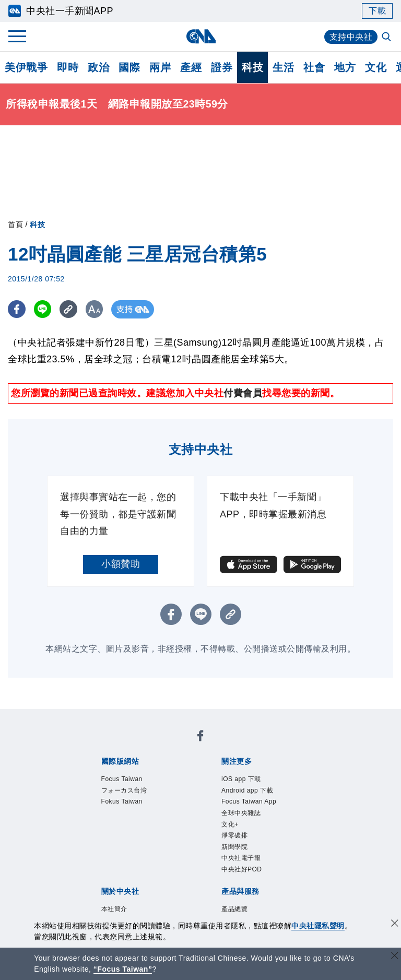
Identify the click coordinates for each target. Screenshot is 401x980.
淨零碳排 (234, 835)
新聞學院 (234, 847)
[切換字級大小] (97, 309)
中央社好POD (242, 869)
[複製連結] (70, 309)
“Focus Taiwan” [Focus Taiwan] (123, 969)
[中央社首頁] (201, 36)
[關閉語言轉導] (395, 957)
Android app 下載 (247, 790)
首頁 (15, 225)
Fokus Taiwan (122, 801)
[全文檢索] (387, 38)
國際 (129, 67)
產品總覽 (234, 909)
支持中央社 (351, 37)
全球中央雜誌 (241, 813)
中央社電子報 (241, 858)
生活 (283, 67)
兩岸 (160, 67)
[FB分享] (17, 309)
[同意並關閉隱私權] (395, 924)
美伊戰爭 (26, 67)
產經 (191, 67)
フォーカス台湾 (124, 790)
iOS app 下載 (241, 779)
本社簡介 (114, 909)
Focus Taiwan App (249, 801)
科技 (252, 67)
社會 (314, 67)
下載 (377, 11)
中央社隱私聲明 (318, 926)
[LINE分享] (44, 309)
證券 (222, 67)
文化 (376, 67)
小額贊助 (121, 564)
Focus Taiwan (122, 779)
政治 (98, 67)
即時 (68, 67)
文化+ (230, 824)
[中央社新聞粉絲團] (200, 737)
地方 (345, 67)
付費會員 (243, 393)
